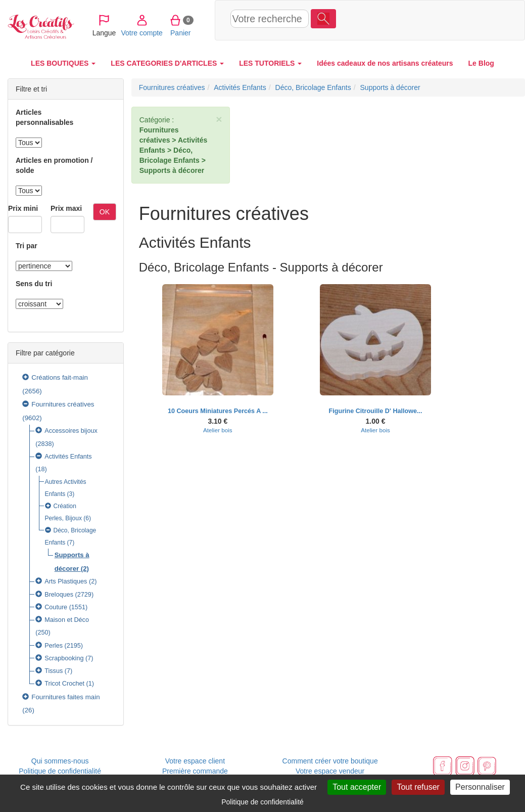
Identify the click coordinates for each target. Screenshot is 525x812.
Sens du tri (34, 284)
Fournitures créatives (63, 404)
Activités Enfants (68, 457)
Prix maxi (66, 208)
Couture (56, 607)
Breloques (59, 595)
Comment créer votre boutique (330, 761)
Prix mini (23, 208)
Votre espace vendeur (330, 771)
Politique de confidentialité (60, 771)
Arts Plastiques (66, 581)
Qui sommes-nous (60, 761)
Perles (54, 646)
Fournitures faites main (65, 697)
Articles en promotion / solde (54, 165)
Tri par (27, 246)
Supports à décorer (390, 87)
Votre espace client (195, 761)
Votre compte (409, 20)
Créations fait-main (60, 377)
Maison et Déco (67, 620)
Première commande (195, 771)
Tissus (54, 671)
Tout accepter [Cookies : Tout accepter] (357, 787)
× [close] (219, 119)
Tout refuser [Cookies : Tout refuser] (418, 787)
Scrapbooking (64, 658)
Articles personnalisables (44, 117)
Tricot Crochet (64, 684)
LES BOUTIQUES (63, 63)
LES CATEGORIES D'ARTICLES (167, 63)
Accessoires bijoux (71, 431)
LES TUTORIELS (270, 63)
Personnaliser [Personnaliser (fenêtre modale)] (480, 787)
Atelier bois (218, 430)
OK (105, 212)
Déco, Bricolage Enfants (313, 87)
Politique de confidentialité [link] (262, 802)
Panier (448, 20)
